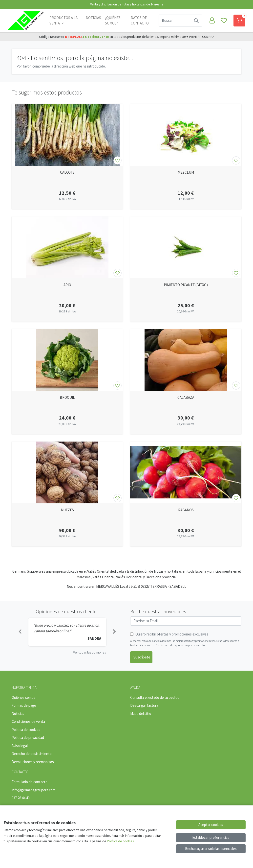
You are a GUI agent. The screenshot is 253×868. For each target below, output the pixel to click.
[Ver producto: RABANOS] (186, 472)
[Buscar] (175, 21)
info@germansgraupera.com (33, 790)
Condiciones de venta (28, 721)
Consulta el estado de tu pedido (155, 697)
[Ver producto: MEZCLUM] (186, 135)
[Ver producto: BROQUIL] (67, 360)
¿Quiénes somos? (113, 21)
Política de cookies (26, 730)
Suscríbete (142, 657)
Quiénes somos (23, 697)
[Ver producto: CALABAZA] (186, 360)
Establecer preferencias (211, 837)
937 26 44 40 (21, 798)
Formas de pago (24, 705)
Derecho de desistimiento (32, 754)
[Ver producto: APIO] (67, 247)
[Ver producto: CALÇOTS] (67, 135)
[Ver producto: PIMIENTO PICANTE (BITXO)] (186, 247)
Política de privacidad (28, 738)
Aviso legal (20, 746)
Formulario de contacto (30, 782)
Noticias (93, 18)
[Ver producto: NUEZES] (67, 472)
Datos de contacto (140, 21)
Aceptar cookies (211, 825)
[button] (20, 632)
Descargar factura (144, 705)
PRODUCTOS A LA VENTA (63, 21)
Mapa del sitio (141, 714)
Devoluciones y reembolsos (33, 762)
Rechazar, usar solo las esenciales (211, 849)
